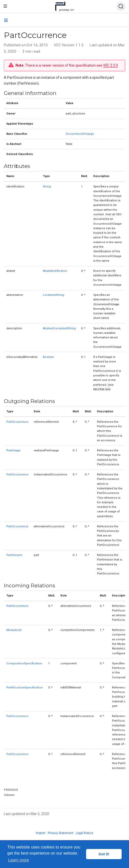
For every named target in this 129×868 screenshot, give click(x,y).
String (47, 187)
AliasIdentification (55, 271)
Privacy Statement (61, 833)
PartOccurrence (17, 422)
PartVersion (14, 555)
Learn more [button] (19, 860)
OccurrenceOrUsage (80, 134)
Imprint (41, 833)
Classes (9, 795)
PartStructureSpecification (25, 688)
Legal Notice (84, 833)
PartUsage (13, 450)
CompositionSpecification (24, 663)
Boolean (49, 357)
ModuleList (14, 630)
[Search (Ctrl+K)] (121, 6)
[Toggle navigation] (5, 6)
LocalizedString (54, 295)
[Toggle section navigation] (6, 21)
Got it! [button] (104, 854)
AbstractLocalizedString (59, 328)
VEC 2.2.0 (110, 65)
